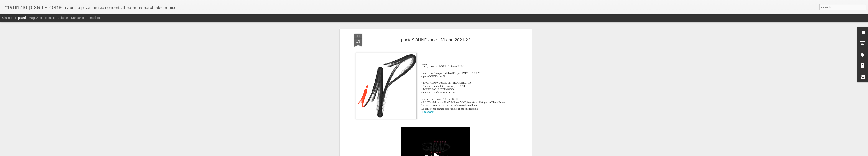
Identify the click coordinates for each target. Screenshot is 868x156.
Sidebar (63, 18)
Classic (7, 18)
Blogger (477, 154)
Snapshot (78, 18)
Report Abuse (490, 154)
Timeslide (93, 18)
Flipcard (20, 18)
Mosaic (50, 18)
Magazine (35, 18)
